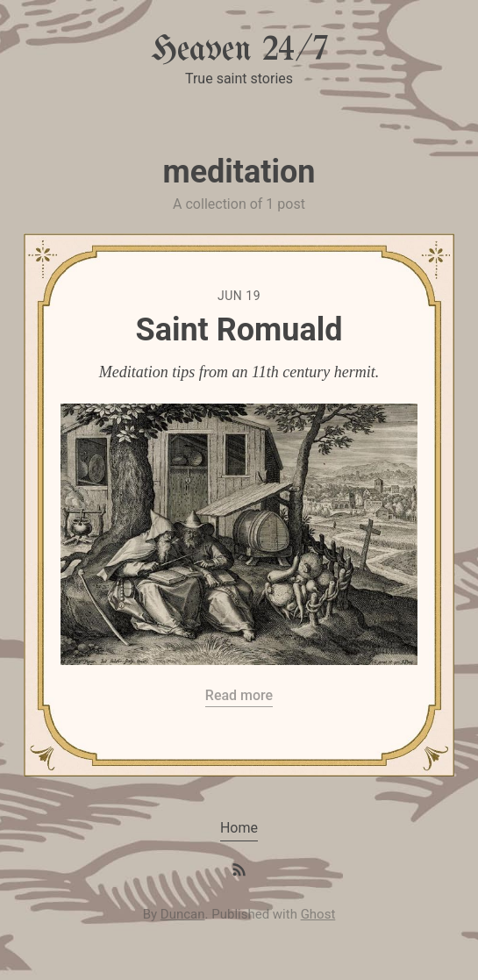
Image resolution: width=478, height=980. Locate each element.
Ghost (318, 914)
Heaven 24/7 (239, 50)
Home (239, 828)
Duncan (183, 914)
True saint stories (239, 79)
